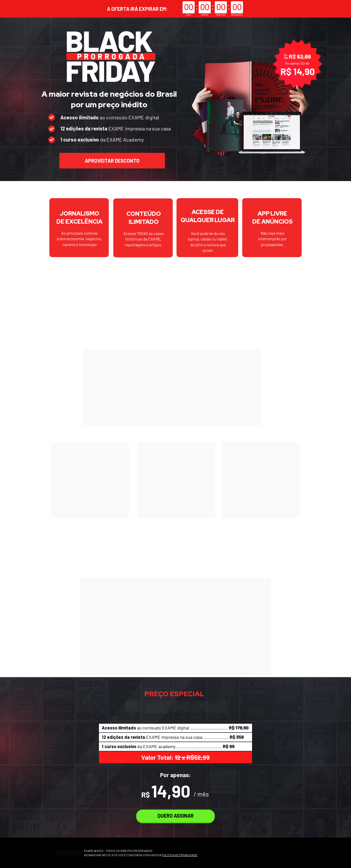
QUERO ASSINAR (175, 816)
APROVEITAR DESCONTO (112, 161)
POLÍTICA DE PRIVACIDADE (180, 855)
